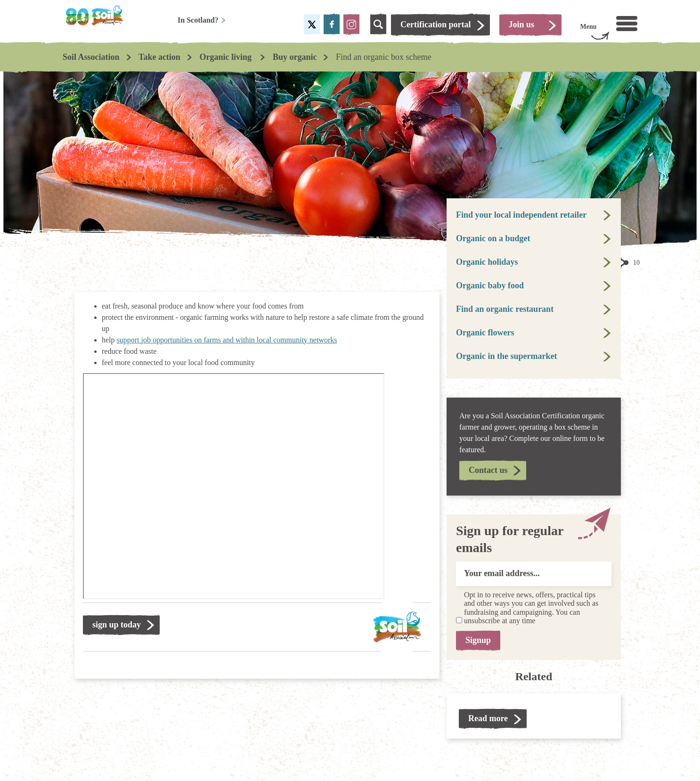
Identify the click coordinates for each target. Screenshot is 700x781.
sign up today (117, 625)
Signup (478, 640)
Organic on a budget (493, 238)
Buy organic (295, 57)
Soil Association (91, 57)
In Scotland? (202, 20)
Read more (488, 718)
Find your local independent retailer (521, 215)
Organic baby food (490, 285)
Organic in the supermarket (506, 356)
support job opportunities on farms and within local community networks (227, 340)
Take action (159, 57)
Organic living (226, 57)
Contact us (488, 470)
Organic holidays (487, 262)
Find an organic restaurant (505, 309)
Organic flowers (485, 333)
